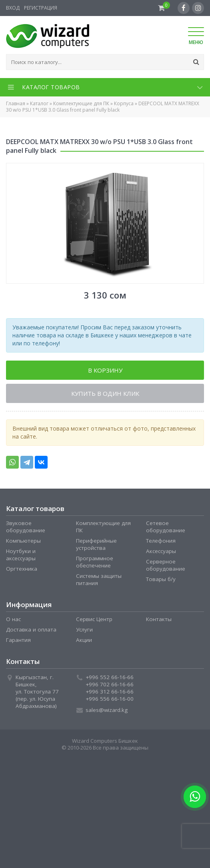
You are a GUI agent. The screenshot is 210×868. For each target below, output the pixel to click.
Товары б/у (161, 579)
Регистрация (41, 8)
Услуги (84, 629)
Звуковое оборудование (26, 527)
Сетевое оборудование (166, 527)
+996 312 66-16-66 (110, 692)
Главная (16, 103)
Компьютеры (23, 541)
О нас (13, 619)
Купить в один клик (105, 393)
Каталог (39, 103)
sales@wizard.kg (107, 710)
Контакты (159, 619)
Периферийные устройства (96, 544)
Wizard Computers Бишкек (105, 741)
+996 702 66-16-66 (110, 684)
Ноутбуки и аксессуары (21, 555)
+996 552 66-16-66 (110, 677)
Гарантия (18, 640)
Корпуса (124, 103)
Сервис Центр (94, 619)
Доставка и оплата (31, 629)
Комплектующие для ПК (81, 103)
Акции (84, 640)
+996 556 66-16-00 (110, 699)
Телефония (161, 541)
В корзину (105, 370)
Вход (13, 8)
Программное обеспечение (95, 562)
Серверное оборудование (166, 565)
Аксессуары (161, 551)
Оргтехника (22, 569)
